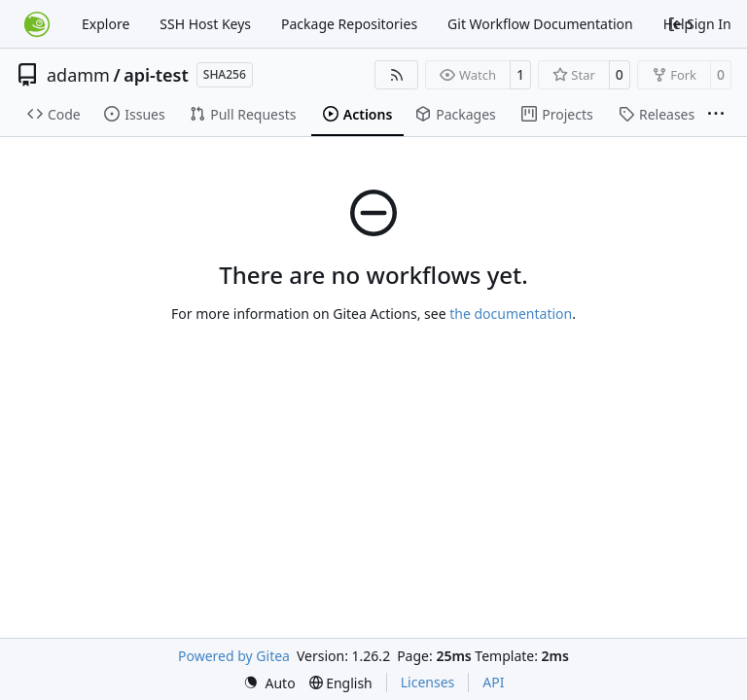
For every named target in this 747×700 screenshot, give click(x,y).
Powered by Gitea (234, 656)
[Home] (37, 24)
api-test (156, 75)
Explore (106, 24)
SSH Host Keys (205, 24)
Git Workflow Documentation (540, 24)
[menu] (269, 683)
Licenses (428, 682)
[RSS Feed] (397, 75)
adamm (78, 75)
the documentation (511, 314)
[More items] (716, 115)
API (493, 682)
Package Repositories (349, 24)
